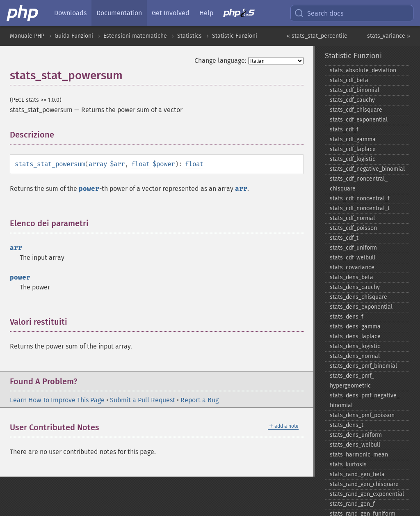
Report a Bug (200, 400)
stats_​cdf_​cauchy (352, 100)
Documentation (119, 13)
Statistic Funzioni (235, 36)
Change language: (220, 61)
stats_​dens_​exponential (361, 307)
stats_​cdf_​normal (352, 218)
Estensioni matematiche (135, 36)
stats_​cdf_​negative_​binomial (367, 169)
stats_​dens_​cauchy (355, 287)
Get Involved (171, 13)
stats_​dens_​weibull (355, 445)
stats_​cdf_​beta (349, 80)
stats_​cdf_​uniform (353, 248)
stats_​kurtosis (348, 464)
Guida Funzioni (74, 36)
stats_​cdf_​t (344, 238)
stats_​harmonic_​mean (359, 455)
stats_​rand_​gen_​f (352, 504)
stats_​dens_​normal (355, 356)
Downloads (70, 13)
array (98, 164)
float (140, 164)
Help (206, 13)
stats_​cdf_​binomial (355, 90)
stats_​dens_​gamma (355, 327)
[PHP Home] (23, 13)
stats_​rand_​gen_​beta (357, 474)
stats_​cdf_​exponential (359, 120)
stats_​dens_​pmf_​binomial (363, 366)
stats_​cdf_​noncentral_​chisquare (359, 184)
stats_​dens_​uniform (356, 435)
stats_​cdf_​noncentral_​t (360, 208)
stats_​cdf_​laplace (353, 149)
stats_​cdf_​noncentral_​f (360, 198)
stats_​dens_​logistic (355, 346)
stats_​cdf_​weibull (353, 258)
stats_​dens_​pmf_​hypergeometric (352, 381)
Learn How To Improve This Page (57, 400)
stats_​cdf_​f (344, 130)
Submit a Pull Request (143, 400)
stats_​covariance (352, 267)
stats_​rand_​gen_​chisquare (364, 484)
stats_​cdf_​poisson (353, 228)
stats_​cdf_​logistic (353, 159)
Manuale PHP (27, 36)
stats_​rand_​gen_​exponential (367, 494)
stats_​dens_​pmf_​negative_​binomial (365, 400)
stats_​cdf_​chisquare (356, 110)
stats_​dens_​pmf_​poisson (362, 415)
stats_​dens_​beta (352, 277)
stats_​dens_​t (347, 425)
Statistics (189, 36)
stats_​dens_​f (347, 317)
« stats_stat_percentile (317, 36)
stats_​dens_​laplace (355, 336)
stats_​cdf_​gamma (353, 139)
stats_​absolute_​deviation (363, 70)
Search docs (319, 13)
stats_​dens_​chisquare (358, 297)
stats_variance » (389, 36)
